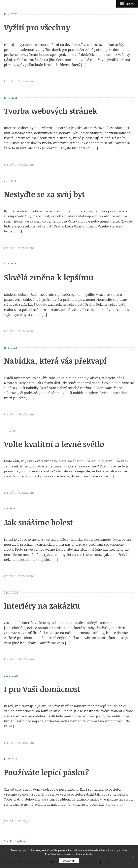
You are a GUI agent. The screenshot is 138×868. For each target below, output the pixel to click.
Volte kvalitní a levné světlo (54, 444)
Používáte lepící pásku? (46, 772)
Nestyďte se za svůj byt (44, 194)
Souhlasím (69, 861)
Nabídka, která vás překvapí (55, 361)
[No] (133, 857)
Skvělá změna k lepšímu (49, 277)
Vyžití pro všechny (37, 27)
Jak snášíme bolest (38, 522)
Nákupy (23, 821)
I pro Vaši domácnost (42, 689)
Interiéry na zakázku (42, 606)
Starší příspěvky (15, 841)
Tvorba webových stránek (51, 111)
